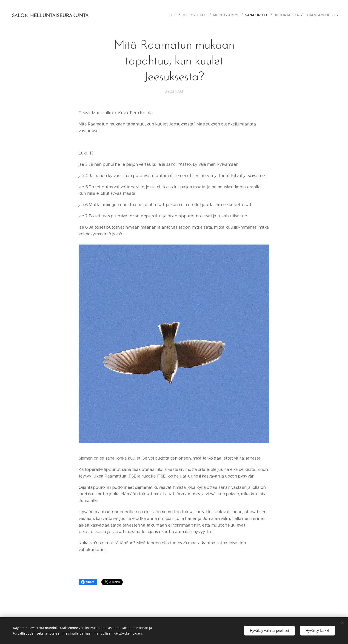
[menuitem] (174, 15)
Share (88, 582)
